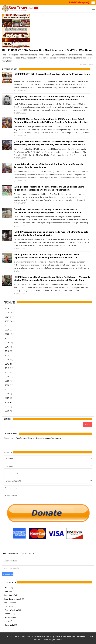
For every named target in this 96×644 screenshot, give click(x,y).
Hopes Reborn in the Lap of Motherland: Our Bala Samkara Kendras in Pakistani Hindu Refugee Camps (48, 166)
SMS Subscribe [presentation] (27, 553)
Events (6, 591)
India (6, 606)
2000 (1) (8, 411)
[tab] (10, 553)
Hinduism (7, 603)
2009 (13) (9, 381)
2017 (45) (9, 347)
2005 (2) (8, 398)
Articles (7, 588)
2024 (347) (10, 317)
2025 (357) (10, 313)
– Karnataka (8, 617)
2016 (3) (8, 351)
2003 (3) (8, 406)
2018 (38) (9, 342)
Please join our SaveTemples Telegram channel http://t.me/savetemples (33, 438)
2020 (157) (10, 334)
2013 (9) (8, 364)
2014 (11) (9, 360)
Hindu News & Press (12, 599)
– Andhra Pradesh (11, 610)
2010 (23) (9, 377)
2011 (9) (8, 372)
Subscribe (8, 574)
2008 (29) (9, 385)
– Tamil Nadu (9, 625)
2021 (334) (10, 330)
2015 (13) (9, 355)
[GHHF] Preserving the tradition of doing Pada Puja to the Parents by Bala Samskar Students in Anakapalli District (51, 233)
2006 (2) (8, 394)
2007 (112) (10, 389)
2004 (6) (8, 402)
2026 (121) (10, 308)
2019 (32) (9, 338)
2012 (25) (9, 368)
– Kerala (7, 621)
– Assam (7, 614)
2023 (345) (10, 321)
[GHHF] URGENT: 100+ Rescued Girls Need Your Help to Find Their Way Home (47, 50)
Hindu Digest (9, 595)
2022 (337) (10, 325)
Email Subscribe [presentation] (10, 553)
